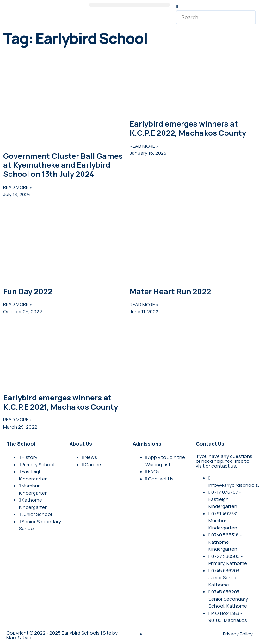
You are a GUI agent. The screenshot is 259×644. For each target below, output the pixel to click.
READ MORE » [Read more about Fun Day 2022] (18, 304)
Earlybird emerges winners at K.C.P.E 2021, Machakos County (61, 402)
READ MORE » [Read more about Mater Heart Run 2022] (144, 304)
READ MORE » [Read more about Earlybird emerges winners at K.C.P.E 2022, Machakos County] (144, 146)
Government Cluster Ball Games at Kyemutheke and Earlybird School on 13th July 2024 (63, 165)
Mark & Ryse (19, 638)
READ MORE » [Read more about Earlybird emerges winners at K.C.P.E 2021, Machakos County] (18, 420)
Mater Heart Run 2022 (170, 291)
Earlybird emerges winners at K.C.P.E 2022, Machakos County (188, 128)
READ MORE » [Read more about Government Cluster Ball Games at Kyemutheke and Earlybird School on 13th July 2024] (18, 187)
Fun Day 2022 (28, 291)
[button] (129, 5)
